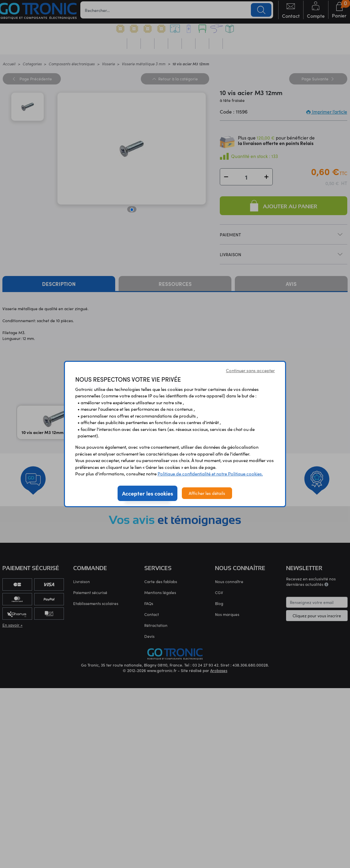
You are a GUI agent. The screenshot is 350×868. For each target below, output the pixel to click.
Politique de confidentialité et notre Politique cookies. (210, 474)
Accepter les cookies (147, 493)
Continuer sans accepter (250, 370)
